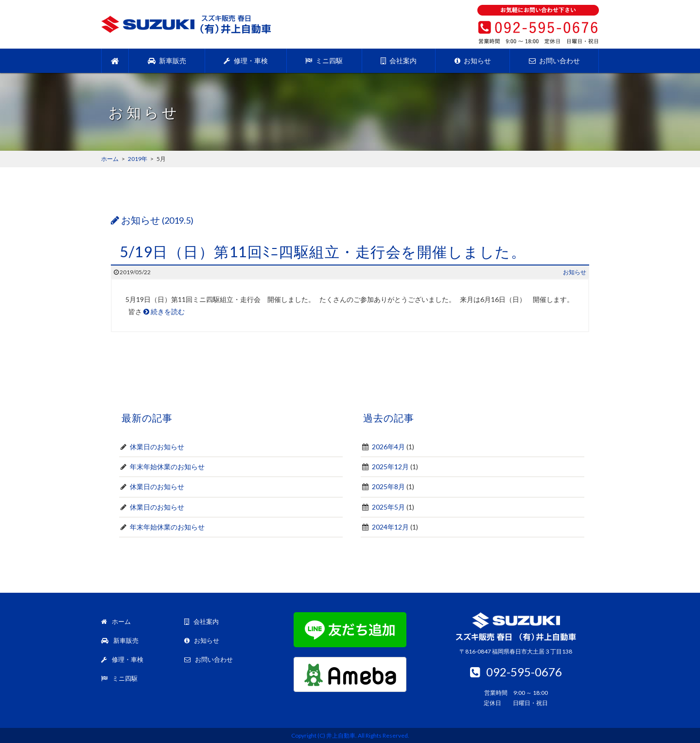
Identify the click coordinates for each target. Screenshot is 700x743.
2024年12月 (390, 527)
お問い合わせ (554, 61)
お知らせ (473, 61)
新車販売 (167, 61)
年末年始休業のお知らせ (167, 467)
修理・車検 (245, 61)
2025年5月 (388, 507)
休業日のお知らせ (157, 447)
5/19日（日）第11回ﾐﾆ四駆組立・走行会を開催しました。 (323, 251)
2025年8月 (388, 486)
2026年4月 (388, 447)
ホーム (116, 621)
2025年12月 (390, 467)
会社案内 (399, 61)
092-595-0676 (516, 672)
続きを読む (164, 311)
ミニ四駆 (324, 61)
